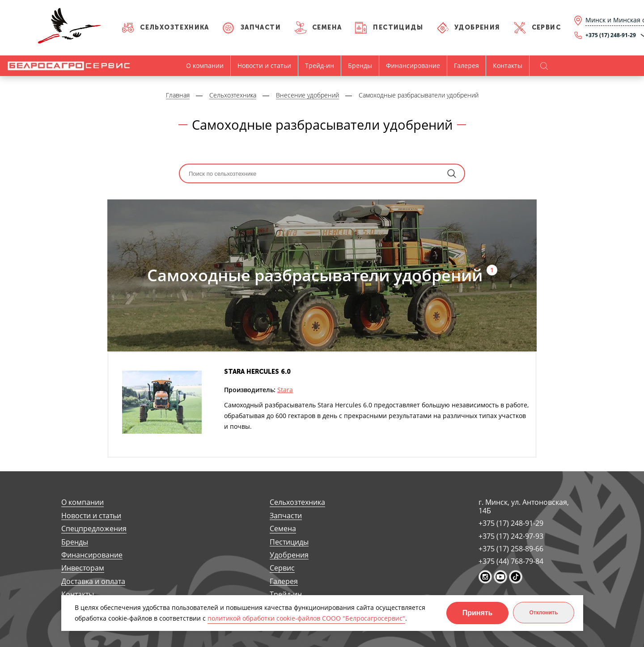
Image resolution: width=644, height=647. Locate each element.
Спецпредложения (94, 529)
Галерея (466, 66)
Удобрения (477, 27)
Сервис (546, 27)
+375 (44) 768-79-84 (511, 561)
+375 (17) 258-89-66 (511, 549)
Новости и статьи (264, 66)
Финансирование (413, 66)
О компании (205, 66)
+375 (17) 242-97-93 (511, 536)
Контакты (508, 66)
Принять (478, 613)
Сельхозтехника (175, 27)
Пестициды (398, 27)
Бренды (360, 66)
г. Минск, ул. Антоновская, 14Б (524, 506)
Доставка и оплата (93, 581)
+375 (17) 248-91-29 (511, 523)
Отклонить (543, 613)
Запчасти (261, 27)
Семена (327, 27)
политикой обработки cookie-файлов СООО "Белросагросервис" (306, 618)
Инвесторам (83, 568)
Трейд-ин (320, 66)
